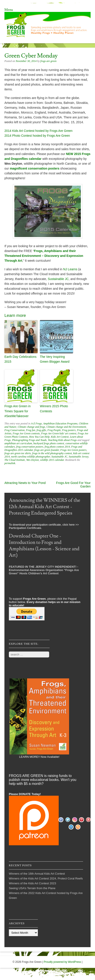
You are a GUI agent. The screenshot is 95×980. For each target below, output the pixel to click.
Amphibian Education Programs (60, 424)
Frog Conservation (15, 430)
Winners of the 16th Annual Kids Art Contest (37, 874)
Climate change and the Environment (66, 427)
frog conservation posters (30, 447)
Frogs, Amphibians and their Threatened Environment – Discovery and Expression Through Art (44, 256)
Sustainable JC (58, 279)
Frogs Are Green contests (26, 433)
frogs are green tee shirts (18, 453)
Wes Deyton (33, 460)
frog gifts (41, 430)
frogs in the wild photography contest (52, 453)
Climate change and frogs (31, 427)
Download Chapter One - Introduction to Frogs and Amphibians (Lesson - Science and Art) (44, 546)
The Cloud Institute (15, 460)
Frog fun (31, 430)
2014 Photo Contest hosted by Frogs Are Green (37, 136)
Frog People (54, 430)
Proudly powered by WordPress (62, 962)
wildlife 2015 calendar (52, 460)
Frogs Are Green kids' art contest (59, 433)
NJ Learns (70, 269)
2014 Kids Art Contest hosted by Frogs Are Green (38, 131)
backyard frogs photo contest (49, 443)
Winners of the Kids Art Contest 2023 (32, 883)
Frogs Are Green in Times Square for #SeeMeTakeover (17, 411)
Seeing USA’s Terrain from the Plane (32, 888)
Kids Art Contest (60, 437)
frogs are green (48, 61)
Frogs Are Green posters (73, 450)
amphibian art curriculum (18, 443)
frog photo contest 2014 (57, 447)
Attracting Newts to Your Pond (25, 483)
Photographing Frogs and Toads (29, 440)
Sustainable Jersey (79, 457)
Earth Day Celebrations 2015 (20, 359)
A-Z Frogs (36, 424)
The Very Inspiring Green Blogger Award (55, 359)
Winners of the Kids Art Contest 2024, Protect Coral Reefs (46, 878)
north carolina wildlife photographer (31, 457)
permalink (10, 463)
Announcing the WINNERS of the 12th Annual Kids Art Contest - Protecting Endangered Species (45, 507)
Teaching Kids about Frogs (62, 440)
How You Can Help (40, 437)
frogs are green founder (47, 450)
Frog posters (69, 430)
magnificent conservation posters (35, 168)
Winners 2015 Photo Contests (54, 409)
